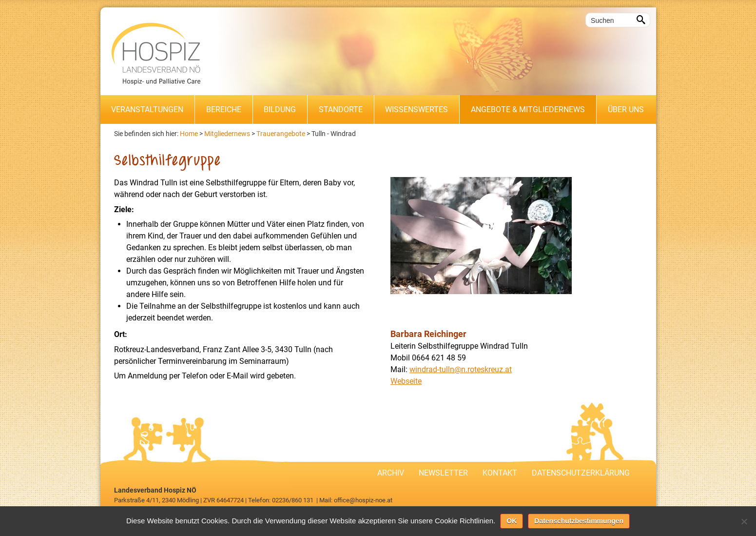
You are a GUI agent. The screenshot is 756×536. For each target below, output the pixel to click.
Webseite (406, 381)
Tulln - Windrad (334, 134)
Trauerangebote (281, 134)
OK (512, 521)
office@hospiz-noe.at (363, 500)
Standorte (341, 109)
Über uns (626, 109)
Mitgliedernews (227, 134)
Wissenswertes (417, 109)
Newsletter (443, 473)
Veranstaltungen (147, 109)
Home (189, 134)
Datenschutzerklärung (581, 473)
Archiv (391, 473)
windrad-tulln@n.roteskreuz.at (461, 369)
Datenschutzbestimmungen (579, 521)
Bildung (280, 109)
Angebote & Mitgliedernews (528, 109)
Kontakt (500, 473)
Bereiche (224, 109)
